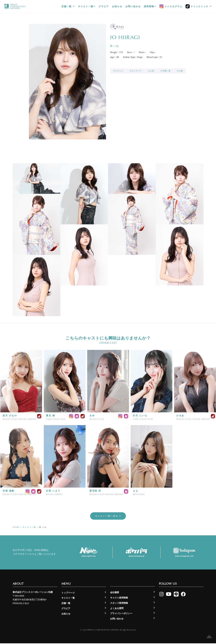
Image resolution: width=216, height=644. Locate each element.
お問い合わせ (133, 6)
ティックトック (199, 6)
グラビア (104, 6)
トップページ (68, 593)
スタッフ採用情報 (119, 604)
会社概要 (115, 593)
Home (16, 528)
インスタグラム (171, 6)
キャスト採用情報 (119, 599)
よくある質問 (117, 609)
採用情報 (150, 6)
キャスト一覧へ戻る (108, 516)
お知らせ (117, 6)
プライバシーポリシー (121, 614)
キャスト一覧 (87, 6)
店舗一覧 (68, 6)
